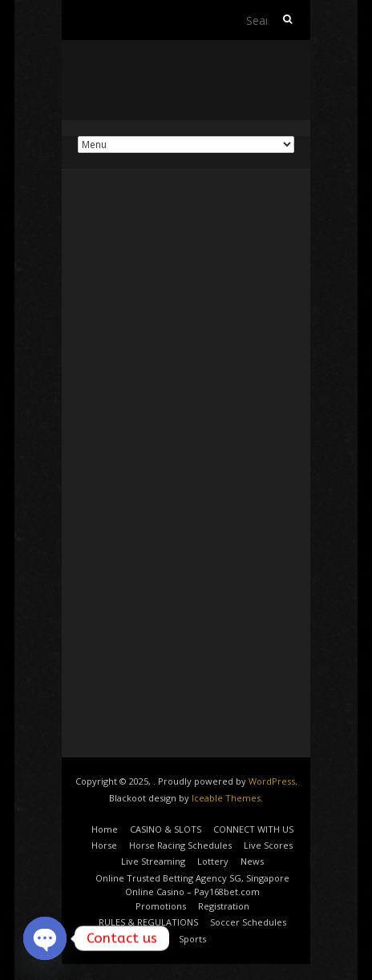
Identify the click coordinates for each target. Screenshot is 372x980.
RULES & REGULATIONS (148, 922)
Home (105, 829)
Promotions (161, 906)
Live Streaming (153, 861)
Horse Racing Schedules (180, 845)
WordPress (272, 781)
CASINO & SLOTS (166, 829)
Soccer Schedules (248, 922)
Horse (104, 845)
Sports (192, 939)
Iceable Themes (226, 798)
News (252, 861)
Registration (224, 906)
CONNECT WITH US (253, 829)
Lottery (213, 861)
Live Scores (268, 845)
